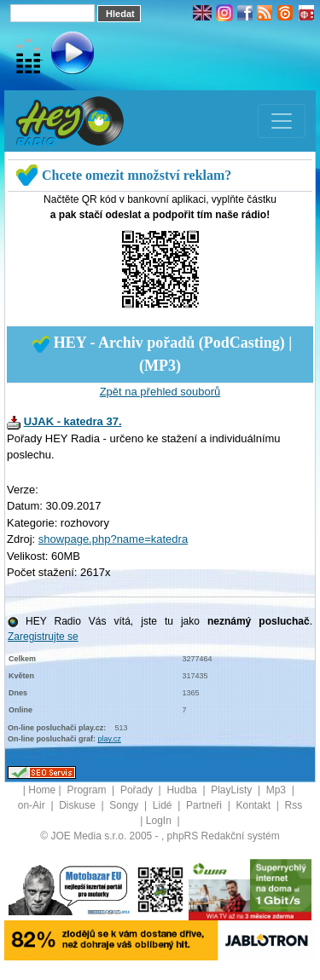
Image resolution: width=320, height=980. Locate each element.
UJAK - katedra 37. (73, 421)
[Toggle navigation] (282, 121)
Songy (125, 805)
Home (42, 790)
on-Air (33, 805)
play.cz (110, 739)
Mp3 (278, 790)
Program (87, 790)
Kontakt (254, 805)
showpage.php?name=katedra (113, 539)
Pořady (138, 790)
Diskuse (79, 805)
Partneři (205, 805)
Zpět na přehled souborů (160, 392)
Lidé (164, 805)
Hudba (183, 790)
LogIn (160, 821)
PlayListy (233, 790)
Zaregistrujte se (43, 637)
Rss (294, 805)
